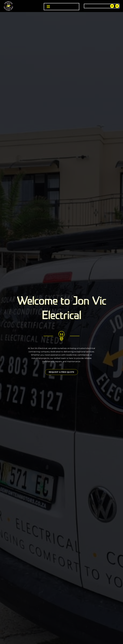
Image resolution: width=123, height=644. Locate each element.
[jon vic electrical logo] (8, 2)
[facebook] (112, 6)
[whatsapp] (117, 6)
